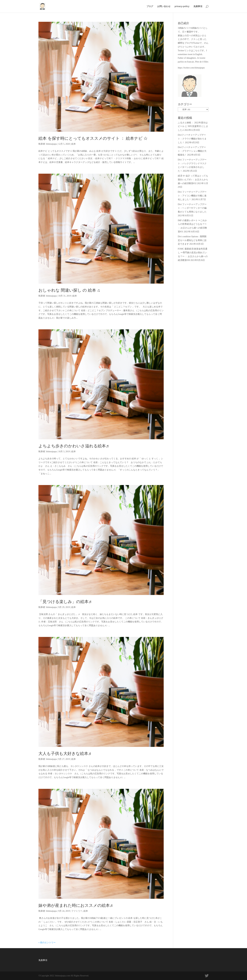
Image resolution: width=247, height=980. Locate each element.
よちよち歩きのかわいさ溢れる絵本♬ (74, 446)
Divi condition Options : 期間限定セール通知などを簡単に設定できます (192, 240)
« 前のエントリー (47, 943)
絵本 (74, 144)
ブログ (150, 6)
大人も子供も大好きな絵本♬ (65, 754)
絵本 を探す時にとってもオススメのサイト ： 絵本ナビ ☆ (93, 138)
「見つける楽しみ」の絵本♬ (65, 602)
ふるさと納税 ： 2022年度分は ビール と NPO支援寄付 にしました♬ (193, 126)
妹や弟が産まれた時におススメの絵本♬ (76, 905)
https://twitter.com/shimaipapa (191, 68)
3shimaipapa (51, 144)
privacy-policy (182, 6)
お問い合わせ (164, 6)
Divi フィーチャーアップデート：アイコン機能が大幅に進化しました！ (192, 196)
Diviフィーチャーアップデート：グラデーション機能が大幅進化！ (192, 151)
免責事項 (198, 6)
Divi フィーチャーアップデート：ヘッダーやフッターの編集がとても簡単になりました (192, 208)
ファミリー (77, 911)
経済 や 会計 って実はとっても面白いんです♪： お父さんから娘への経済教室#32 (193, 180)
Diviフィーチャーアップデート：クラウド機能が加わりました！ (192, 139)
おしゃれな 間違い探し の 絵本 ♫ (69, 290)
